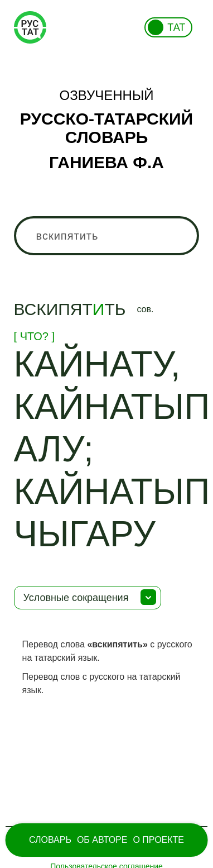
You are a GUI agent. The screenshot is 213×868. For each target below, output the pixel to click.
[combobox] (107, 236)
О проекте (158, 840)
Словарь (50, 840)
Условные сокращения (76, 598)
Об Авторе (102, 840)
